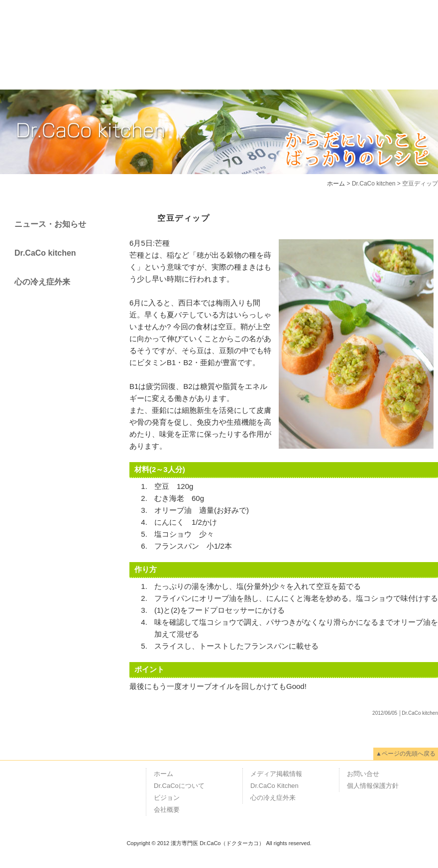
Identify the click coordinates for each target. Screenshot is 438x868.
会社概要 (242, 66)
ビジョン (179, 66)
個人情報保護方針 (373, 786)
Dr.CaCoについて (100, 66)
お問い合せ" (403, 66)
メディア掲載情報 (321, 66)
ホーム (26, 66)
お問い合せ (363, 774)
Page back (151, 197)
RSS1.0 (375, 860)
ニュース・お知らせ (50, 224)
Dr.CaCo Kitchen (274, 786)
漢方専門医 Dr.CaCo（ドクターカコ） (50, 25)
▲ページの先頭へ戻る (406, 754)
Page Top (423, 720)
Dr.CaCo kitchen (45, 253)
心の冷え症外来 (42, 282)
